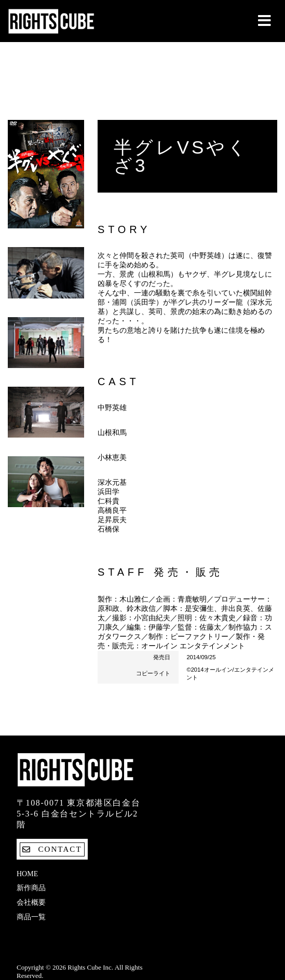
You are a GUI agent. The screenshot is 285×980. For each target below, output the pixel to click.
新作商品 (31, 888)
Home (27, 874)
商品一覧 (31, 917)
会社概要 (31, 902)
